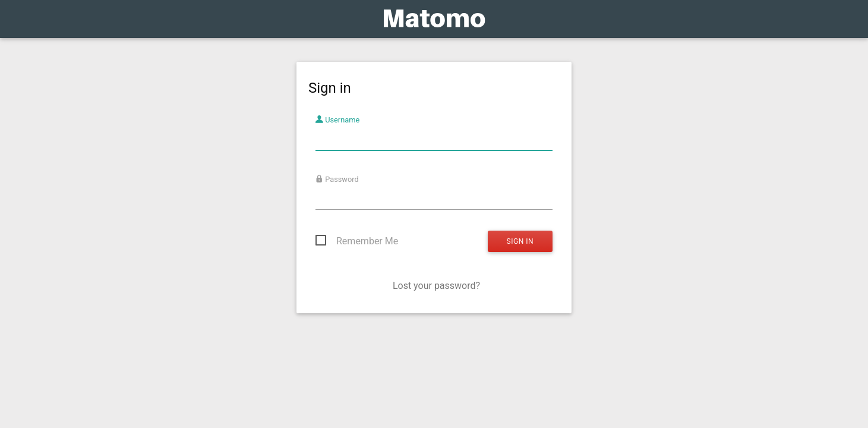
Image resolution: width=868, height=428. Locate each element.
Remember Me (367, 241)
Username (337, 120)
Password (337, 179)
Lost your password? (436, 286)
